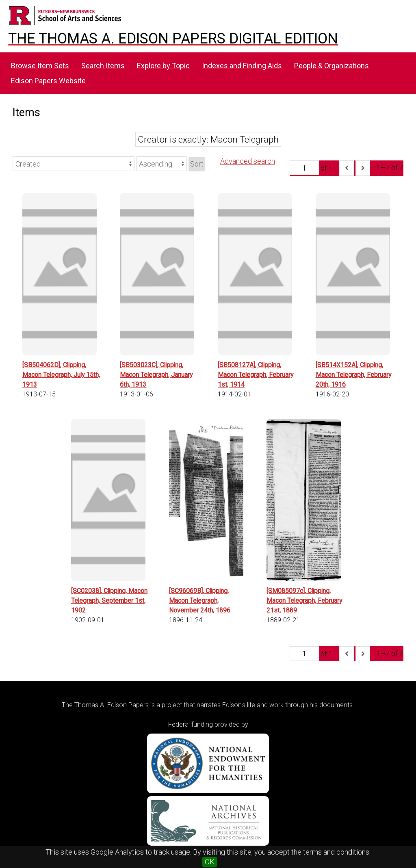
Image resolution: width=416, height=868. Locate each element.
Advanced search (248, 161)
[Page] (304, 168)
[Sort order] (161, 164)
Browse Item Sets (40, 66)
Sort (197, 164)
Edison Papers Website (48, 81)
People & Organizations (331, 66)
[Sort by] (74, 164)
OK (210, 862)
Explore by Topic (163, 66)
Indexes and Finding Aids (242, 66)
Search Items (103, 66)
